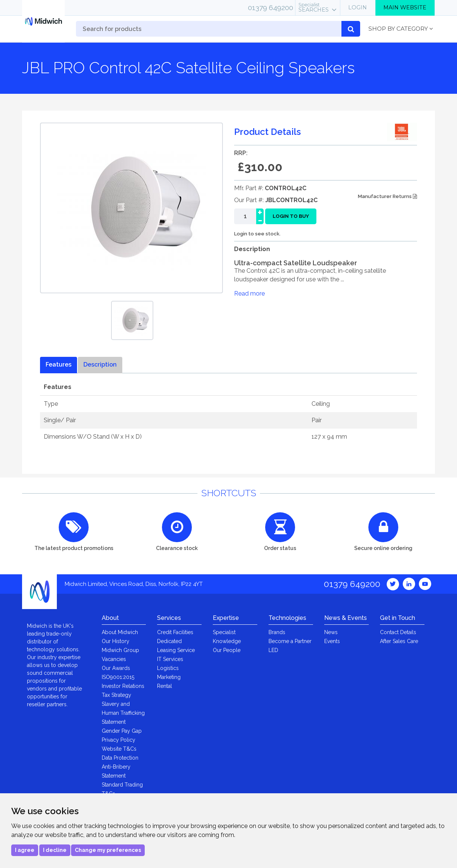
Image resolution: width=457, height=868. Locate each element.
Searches (314, 7)
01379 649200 (271, 7)
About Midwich (120, 632)
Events (332, 641)
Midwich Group (120, 650)
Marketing (169, 677)
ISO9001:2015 (118, 677)
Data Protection (120, 758)
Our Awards (116, 668)
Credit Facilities (175, 632)
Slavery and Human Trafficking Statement (123, 713)
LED (273, 650)
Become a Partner (290, 641)
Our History (116, 641)
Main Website (405, 7)
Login (358, 7)
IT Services (170, 659)
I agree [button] (25, 850)
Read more (249, 294)
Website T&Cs (119, 749)
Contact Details (398, 632)
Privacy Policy (119, 740)
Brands (277, 632)
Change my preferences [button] (108, 850)
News (331, 632)
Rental (165, 686)
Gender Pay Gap (122, 731)
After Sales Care (399, 641)
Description (100, 365)
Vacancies (114, 659)
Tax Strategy (116, 695)
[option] (132, 320)
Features (59, 365)
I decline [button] (55, 850)
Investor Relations (123, 686)
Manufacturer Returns (387, 196)
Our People (227, 650)
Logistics (168, 668)
